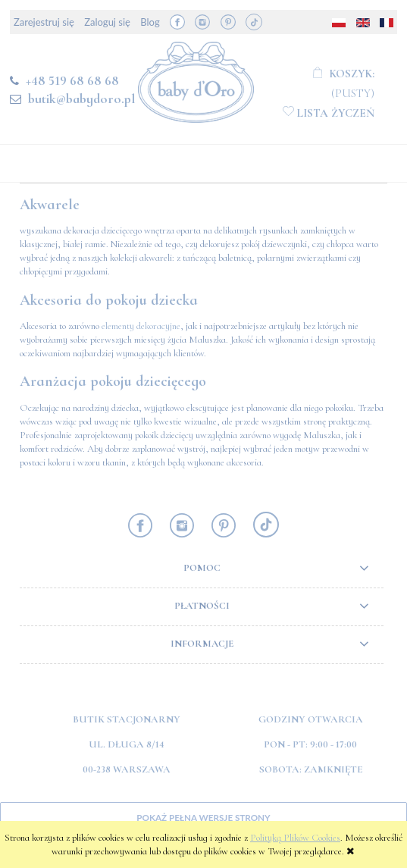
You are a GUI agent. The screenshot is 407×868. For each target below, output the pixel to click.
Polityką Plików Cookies (295, 838)
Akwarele (50, 205)
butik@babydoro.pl (81, 99)
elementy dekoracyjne (141, 326)
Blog (150, 22)
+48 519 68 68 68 (72, 80)
